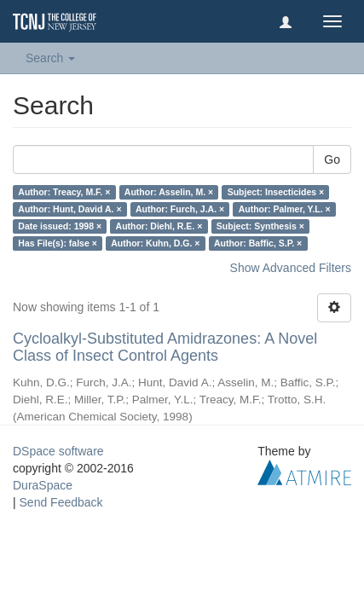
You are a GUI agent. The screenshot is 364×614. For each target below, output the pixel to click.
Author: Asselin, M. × (169, 192)
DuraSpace (43, 485)
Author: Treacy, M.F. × (64, 192)
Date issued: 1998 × (60, 226)
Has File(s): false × (58, 243)
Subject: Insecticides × (276, 192)
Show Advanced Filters (291, 268)
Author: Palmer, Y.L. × (285, 209)
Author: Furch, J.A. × (180, 209)
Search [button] (50, 58)
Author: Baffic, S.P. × (258, 243)
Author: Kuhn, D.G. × (155, 243)
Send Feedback (61, 502)
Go (332, 159)
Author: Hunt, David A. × (69, 209)
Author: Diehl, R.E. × (159, 226)
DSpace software (58, 451)
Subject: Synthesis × (260, 226)
